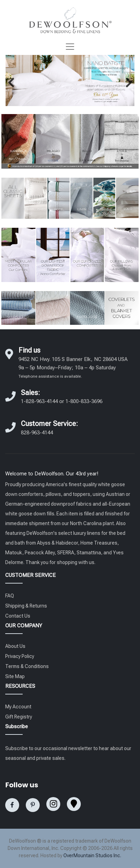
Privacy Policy (20, 656)
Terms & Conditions (27, 666)
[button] (11, 82)
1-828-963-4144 (39, 401)
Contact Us (18, 616)
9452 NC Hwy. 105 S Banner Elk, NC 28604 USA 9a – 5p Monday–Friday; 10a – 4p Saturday (73, 367)
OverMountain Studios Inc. (92, 855)
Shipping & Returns (26, 606)
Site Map (15, 676)
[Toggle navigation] (70, 47)
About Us (15, 646)
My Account (18, 707)
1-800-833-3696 (84, 401)
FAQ (10, 596)
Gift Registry (19, 717)
